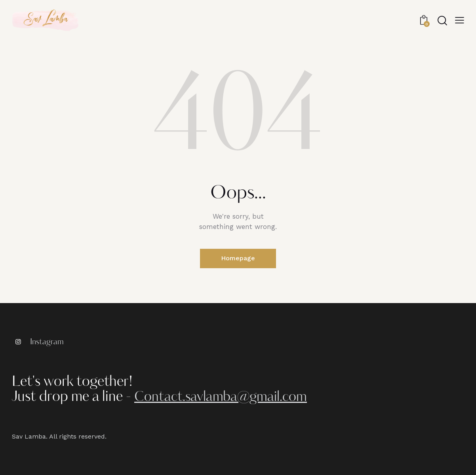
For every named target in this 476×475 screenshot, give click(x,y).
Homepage (238, 258)
